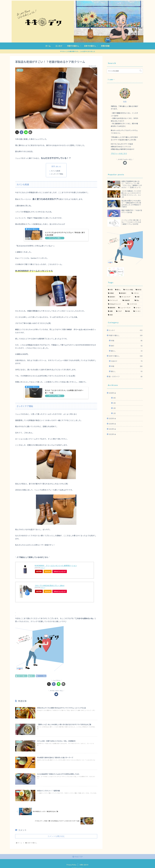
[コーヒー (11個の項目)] (138, 301)
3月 (114, 396)
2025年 (111, 412)
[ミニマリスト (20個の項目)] (135, 297)
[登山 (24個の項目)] (138, 294)
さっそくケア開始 (57, 174)
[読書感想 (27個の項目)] (127, 294)
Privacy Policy (71, 865)
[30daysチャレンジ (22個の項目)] (117, 297)
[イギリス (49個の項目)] (137, 286)
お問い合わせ (84, 865)
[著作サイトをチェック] (56, 694)
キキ (125, 101)
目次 (53, 166)
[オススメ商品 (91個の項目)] (128, 283)
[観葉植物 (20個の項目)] (112, 301)
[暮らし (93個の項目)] (118, 283)
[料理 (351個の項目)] (110, 283)
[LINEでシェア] (26, 132)
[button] (30, 132)
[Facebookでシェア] (21, 132)
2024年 (111, 417)
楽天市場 (39, 571)
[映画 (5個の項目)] (128, 304)
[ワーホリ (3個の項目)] (138, 304)
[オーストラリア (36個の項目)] (126, 290)
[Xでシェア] (17, 132)
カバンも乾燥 (55, 171)
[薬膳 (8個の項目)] (111, 304)
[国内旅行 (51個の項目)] (124, 286)
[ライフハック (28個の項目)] (114, 294)
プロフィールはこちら (118, 153)
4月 (114, 391)
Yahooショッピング (61, 571)
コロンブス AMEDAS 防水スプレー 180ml (51, 586)
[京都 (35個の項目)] (138, 290)
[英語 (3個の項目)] (125, 308)
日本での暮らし (21, 676)
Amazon (48, 571)
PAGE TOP (78, 857)
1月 (114, 406)
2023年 (111, 422)
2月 (114, 401)
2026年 (111, 386)
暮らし (31, 676)
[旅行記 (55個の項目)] (139, 283)
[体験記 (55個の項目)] (112, 286)
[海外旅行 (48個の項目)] (113, 290)
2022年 (111, 427)
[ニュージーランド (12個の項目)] (125, 301)
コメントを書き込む (56, 836)
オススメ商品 (41, 676)
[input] (125, 71)
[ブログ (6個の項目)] (120, 304)
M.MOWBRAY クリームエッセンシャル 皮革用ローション (57, 565)
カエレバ (43, 568)
